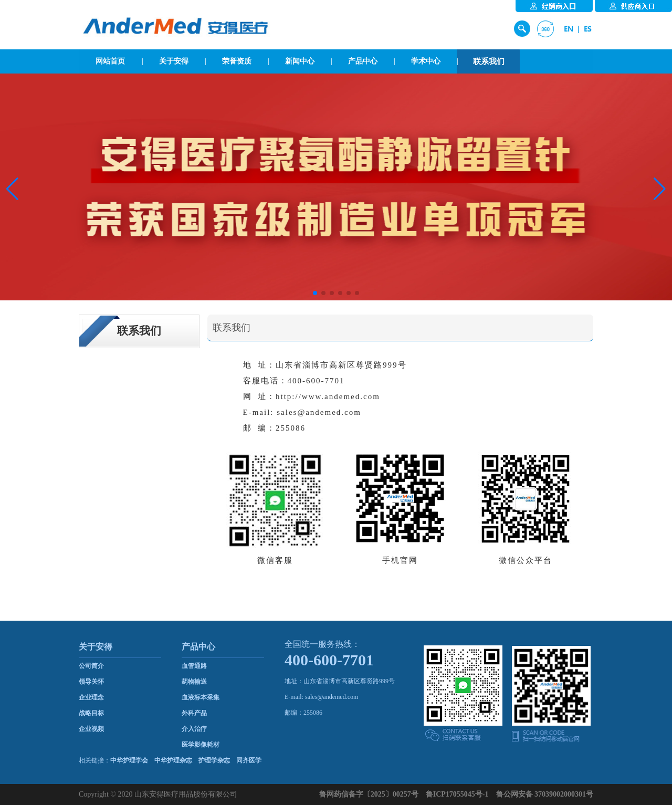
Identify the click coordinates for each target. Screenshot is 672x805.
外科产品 (194, 713)
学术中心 (426, 61)
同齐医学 (249, 760)
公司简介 (91, 666)
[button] (12, 189)
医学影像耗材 (201, 745)
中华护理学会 (129, 760)
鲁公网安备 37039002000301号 (545, 794)
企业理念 (91, 697)
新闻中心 (300, 61)
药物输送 (194, 682)
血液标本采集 (201, 697)
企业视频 (91, 729)
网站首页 (110, 61)
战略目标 (91, 713)
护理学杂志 (214, 760)
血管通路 (194, 666)
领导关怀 (91, 682)
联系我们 (489, 61)
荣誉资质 (237, 61)
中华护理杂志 (173, 760)
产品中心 (363, 61)
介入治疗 (194, 729)
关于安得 (174, 61)
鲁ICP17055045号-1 (457, 794)
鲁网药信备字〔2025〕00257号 (369, 794)
